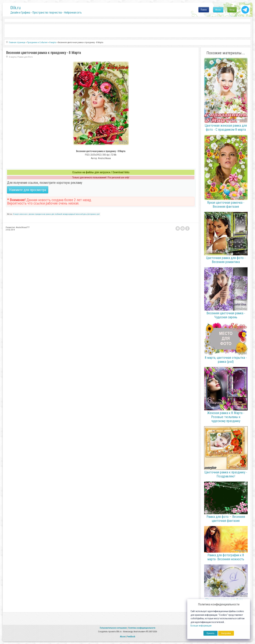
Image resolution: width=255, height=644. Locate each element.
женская (23, 214)
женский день (81, 214)
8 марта (12, 57)
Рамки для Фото (25, 57)
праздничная (40, 214)
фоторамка (92, 214)
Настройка (226, 633)
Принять (210, 633)
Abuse (123, 637)
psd (98, 214)
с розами (31, 214)
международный (69, 214)
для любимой (57, 214)
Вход (232, 10)
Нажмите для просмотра (28, 190)
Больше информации (201, 626)
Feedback (131, 637)
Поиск (204, 10)
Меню (218, 10)
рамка (48, 214)
